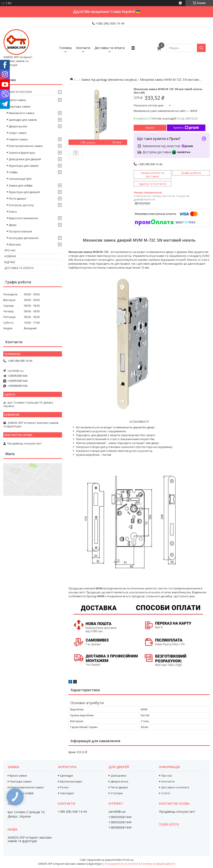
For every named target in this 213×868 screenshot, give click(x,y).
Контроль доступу (21, 205)
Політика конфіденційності (158, 864)
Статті (166, 793)
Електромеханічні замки (26, 146)
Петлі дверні (17, 198)
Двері (13, 225)
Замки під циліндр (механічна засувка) (109, 80)
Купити (150, 128)
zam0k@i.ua (15, 371)
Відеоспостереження (23, 218)
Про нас (10, 250)
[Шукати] (201, 48)
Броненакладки (71, 781)
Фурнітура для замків (24, 166)
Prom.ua (128, 860)
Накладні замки (20, 106)
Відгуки (10, 262)
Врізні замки (17, 100)
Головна (65, 48)
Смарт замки (18, 133)
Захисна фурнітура (22, 153)
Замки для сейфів (21, 185)
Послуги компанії (20, 231)
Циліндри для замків (23, 120)
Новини (10, 256)
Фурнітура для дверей (24, 192)
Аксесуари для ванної (24, 238)
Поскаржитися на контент (121, 864)
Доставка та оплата (110, 48)
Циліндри (67, 775)
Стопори (117, 793)
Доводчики (118, 775)
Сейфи (13, 172)
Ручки (64, 787)
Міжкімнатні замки (22, 113)
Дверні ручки (18, 126)
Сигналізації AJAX (20, 179)
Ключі (13, 212)
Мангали (15, 244)
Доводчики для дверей (25, 159)
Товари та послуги (18, 92)
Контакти (83, 48)
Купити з (186, 128)
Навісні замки (18, 139)
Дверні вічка (119, 781)
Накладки (67, 793)
